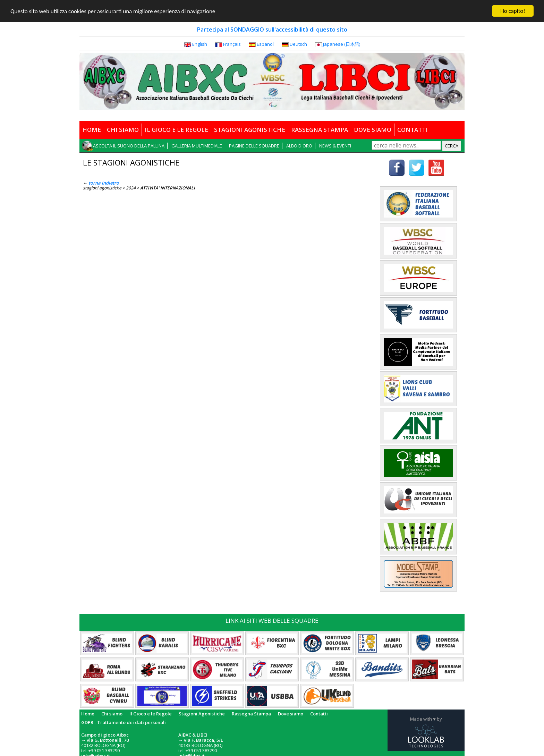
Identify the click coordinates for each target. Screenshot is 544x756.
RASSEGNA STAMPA (320, 130)
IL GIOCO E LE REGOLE (176, 130)
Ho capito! (513, 11)
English (200, 44)
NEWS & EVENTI (335, 146)
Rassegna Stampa (251, 714)
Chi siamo (112, 714)
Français (232, 44)
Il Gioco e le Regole (151, 714)
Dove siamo (291, 714)
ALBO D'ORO (299, 146)
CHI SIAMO (123, 130)
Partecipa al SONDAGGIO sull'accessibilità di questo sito (272, 29)
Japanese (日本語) (342, 44)
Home (88, 714)
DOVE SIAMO (373, 130)
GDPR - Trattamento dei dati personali (124, 722)
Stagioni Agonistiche (202, 714)
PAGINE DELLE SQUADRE (254, 146)
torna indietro (104, 183)
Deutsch (298, 44)
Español (265, 44)
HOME (92, 130)
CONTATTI (413, 130)
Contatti (319, 714)
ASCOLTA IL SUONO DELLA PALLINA (129, 146)
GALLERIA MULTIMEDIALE (197, 146)
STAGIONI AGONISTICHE (250, 130)
